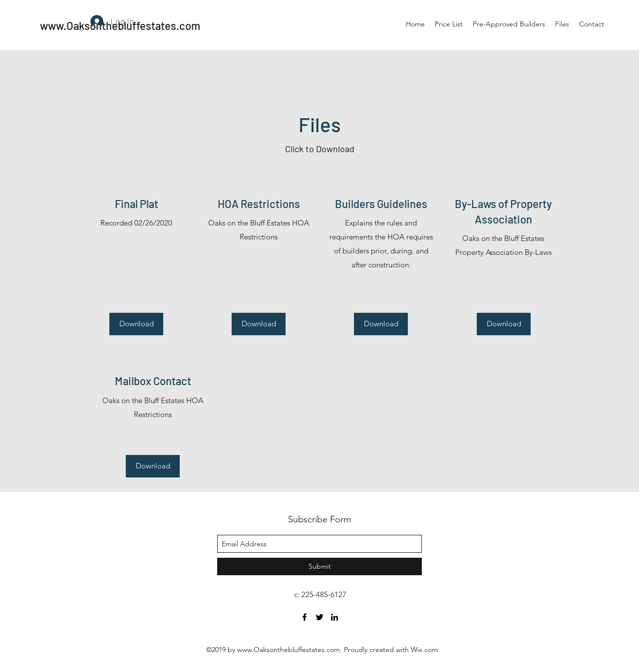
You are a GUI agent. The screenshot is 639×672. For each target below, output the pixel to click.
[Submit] (319, 566)
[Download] (136, 324)
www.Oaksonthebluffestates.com (289, 650)
